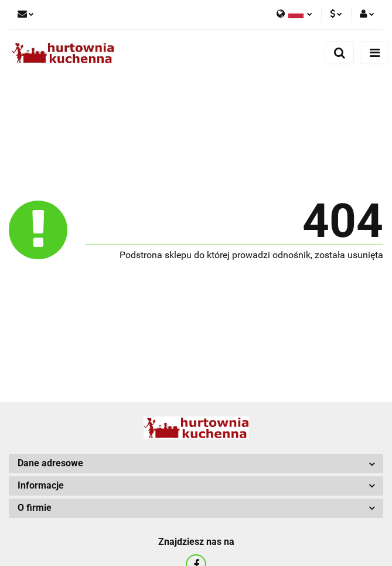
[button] (196, 464)
